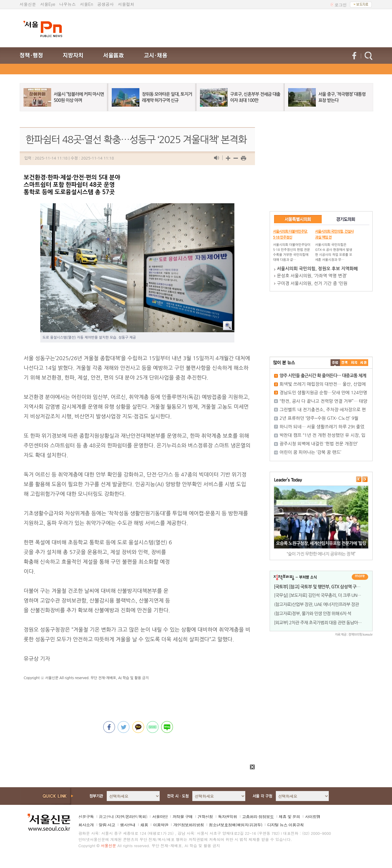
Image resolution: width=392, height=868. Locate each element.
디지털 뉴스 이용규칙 (285, 825)
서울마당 (160, 817)
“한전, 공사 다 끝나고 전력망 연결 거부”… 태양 (323, 401)
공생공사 (106, 4)
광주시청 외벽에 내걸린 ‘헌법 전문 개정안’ (319, 444)
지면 (120, 817)
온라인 (131, 817)
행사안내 (128, 825)
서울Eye (48, 4)
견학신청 (205, 817)
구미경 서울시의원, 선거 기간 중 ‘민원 (312, 283)
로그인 (341, 5)
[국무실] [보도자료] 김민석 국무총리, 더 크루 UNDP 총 (321, 595)
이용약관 (161, 825)
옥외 (142, 817)
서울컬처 (126, 4)
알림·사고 (107, 825)
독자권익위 (227, 817)
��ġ (345, 363)
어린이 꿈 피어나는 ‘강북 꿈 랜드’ (311, 452)
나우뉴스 (68, 4)
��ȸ (363, 363)
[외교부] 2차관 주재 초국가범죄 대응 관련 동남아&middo (323, 623)
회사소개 (86, 825)
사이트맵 (313, 817)
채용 (144, 825)
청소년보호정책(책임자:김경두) (235, 825)
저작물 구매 (182, 817)
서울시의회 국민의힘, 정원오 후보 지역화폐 (317, 269)
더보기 (360, 577)
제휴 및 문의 (289, 817)
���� (335, 363)
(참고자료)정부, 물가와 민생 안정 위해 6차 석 (313, 613)
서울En (87, 4)
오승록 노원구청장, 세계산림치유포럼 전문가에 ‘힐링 (321, 543)
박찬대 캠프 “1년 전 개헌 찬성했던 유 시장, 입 (323, 435)
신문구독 (86, 817)
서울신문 (28, 4)
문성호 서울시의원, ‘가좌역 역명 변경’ (312, 276)
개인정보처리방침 (189, 825)
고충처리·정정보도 (258, 817)
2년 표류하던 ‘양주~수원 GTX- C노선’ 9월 (319, 418)
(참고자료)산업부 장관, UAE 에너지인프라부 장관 (317, 604)
